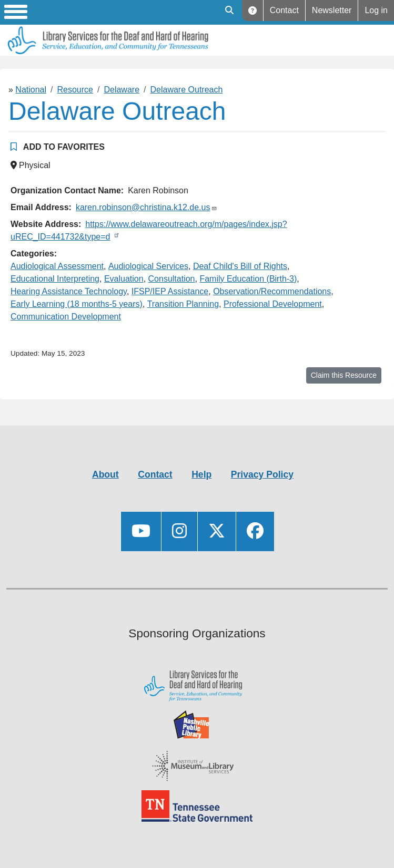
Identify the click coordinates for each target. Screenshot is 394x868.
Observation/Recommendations (272, 291)
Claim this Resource (344, 375)
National (31, 90)
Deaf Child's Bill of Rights (240, 266)
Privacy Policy (262, 474)
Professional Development (273, 304)
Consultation (172, 279)
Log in (376, 10)
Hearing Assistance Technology (69, 291)
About (105, 474)
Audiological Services (148, 266)
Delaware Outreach (187, 90)
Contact (284, 10)
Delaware (122, 90)
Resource (75, 90)
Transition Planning (183, 304)
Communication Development (66, 317)
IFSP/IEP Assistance (170, 291)
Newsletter (332, 10)
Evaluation (124, 279)
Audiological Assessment (57, 266)
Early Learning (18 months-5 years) (77, 304)
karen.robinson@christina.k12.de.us (143, 207)
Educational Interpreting (55, 279)
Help (253, 11)
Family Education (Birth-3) (248, 279)
